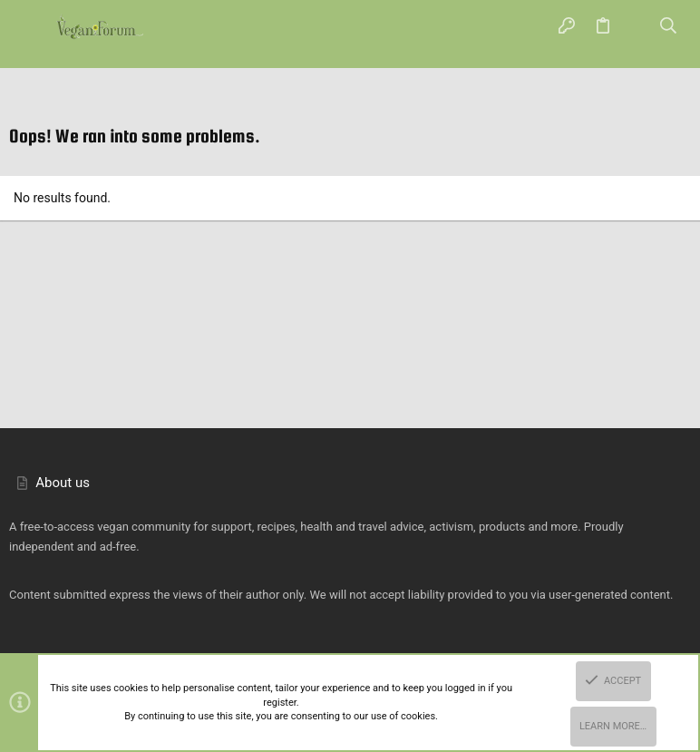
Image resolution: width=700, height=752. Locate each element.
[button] (32, 27)
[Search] (669, 27)
